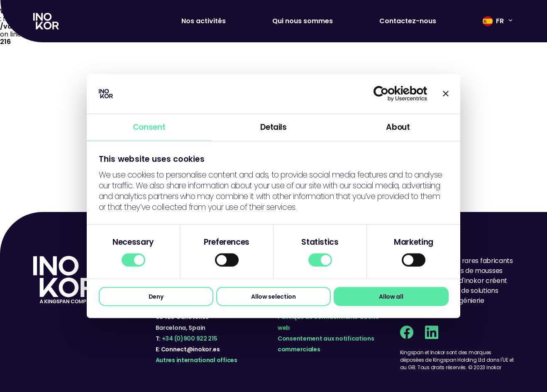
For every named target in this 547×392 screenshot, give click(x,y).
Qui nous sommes (303, 21)
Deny (156, 296)
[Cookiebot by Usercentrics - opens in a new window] (391, 94)
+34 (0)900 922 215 (190, 338)
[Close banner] (446, 94)
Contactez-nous (408, 21)
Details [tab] (273, 127)
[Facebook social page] (407, 332)
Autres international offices (197, 360)
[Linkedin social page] (432, 332)
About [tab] (398, 127)
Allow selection (273, 296)
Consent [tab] (149, 127)
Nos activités (204, 21)
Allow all (391, 296)
